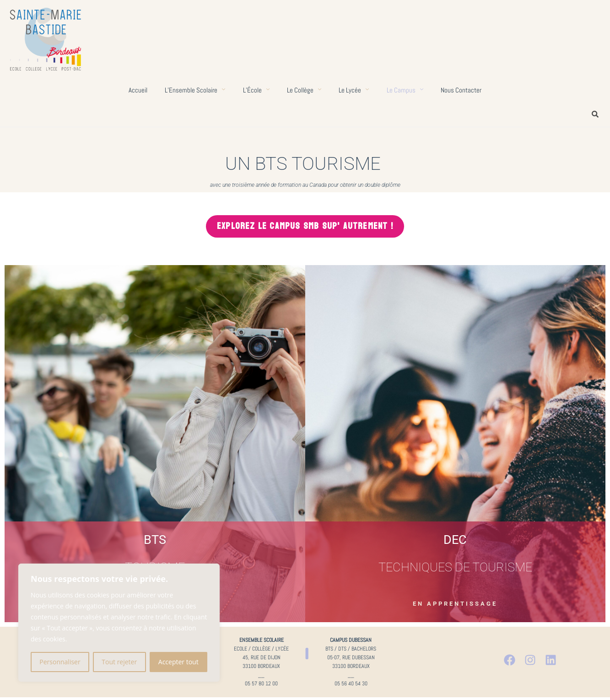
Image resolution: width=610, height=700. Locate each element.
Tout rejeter (119, 662)
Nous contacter (463, 90)
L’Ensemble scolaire (194, 90)
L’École (255, 90)
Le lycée (355, 90)
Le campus (406, 90)
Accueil (136, 90)
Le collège (304, 90)
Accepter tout (178, 662)
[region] (119, 623)
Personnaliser (60, 662)
